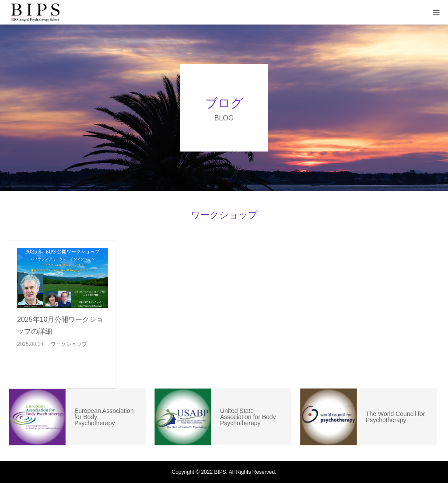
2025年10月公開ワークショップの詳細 (60, 325)
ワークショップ (69, 344)
